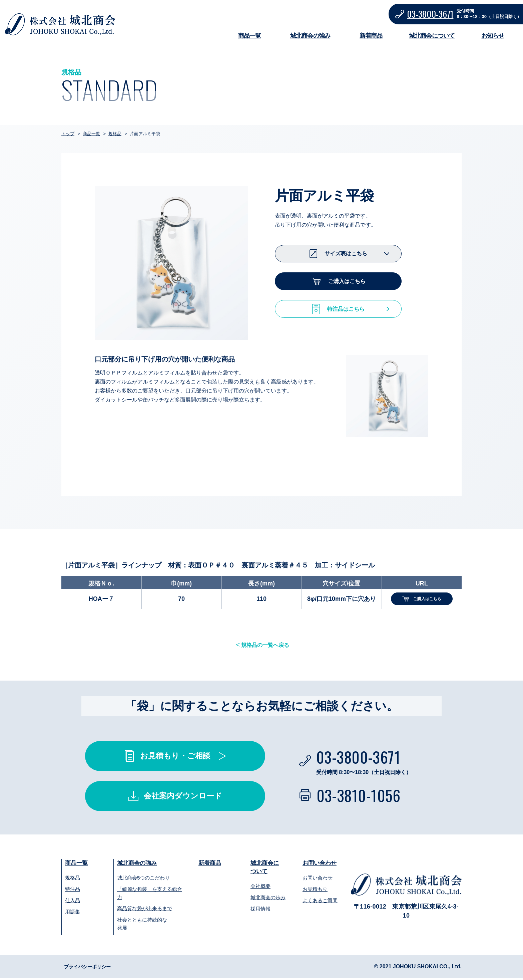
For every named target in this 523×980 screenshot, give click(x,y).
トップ (68, 134)
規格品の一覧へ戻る (266, 646)
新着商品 (371, 36)
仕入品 (73, 902)
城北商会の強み (310, 36)
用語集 (73, 913)
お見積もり (315, 891)
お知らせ (493, 36)
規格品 (115, 134)
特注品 (73, 891)
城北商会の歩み (268, 900)
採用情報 (260, 911)
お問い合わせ (321, 864)
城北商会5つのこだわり (143, 879)
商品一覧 (249, 36)
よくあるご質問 (320, 902)
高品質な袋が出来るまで (145, 910)
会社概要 (260, 888)
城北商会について (432, 36)
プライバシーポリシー (91, 968)
